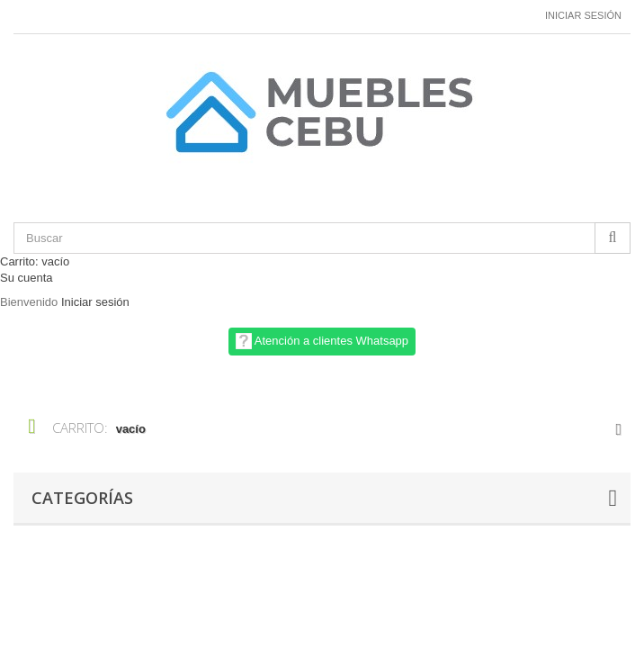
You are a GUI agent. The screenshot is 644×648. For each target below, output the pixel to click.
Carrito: (35, 261)
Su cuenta (27, 278)
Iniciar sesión (583, 15)
